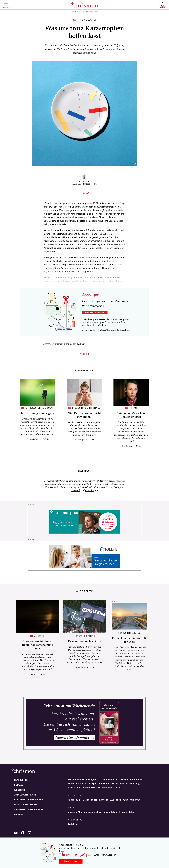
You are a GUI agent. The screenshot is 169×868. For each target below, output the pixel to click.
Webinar (19, 790)
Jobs (132, 812)
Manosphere (40, 636)
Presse (123, 812)
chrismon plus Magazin (29, 810)
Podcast (19, 785)
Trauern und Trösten (110, 788)
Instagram (119, 487)
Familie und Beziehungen (82, 780)
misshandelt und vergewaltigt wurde (90, 237)
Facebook (75, 490)
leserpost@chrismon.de (77, 487)
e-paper (19, 815)
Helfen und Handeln (132, 780)
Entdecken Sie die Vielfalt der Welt (129, 640)
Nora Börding (127, 446)
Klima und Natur (77, 784)
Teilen (84, 193)
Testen (142, 5)
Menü (6, 8)
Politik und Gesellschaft (81, 788)
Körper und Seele (99, 784)
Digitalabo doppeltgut (29, 805)
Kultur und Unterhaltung (126, 784)
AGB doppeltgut (119, 800)
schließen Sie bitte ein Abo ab (99, 484)
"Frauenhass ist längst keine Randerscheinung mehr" (38, 645)
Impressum (74, 800)
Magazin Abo (75, 812)
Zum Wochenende (25, 795)
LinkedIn (89, 490)
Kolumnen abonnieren (29, 800)
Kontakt (104, 800)
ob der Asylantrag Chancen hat (105, 214)
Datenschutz (90, 800)
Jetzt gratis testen (71, 861)
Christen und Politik (85, 636)
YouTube (16, 833)
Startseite (74, 12)
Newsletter (22, 780)
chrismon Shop (93, 812)
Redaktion (73, 824)
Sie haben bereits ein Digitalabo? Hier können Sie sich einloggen (106, 330)
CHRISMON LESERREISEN (129, 633)
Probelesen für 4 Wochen (95, 312)
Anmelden (162, 5)
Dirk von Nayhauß (80, 440)
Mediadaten (110, 812)
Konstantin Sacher (86, 182)
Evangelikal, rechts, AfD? (85, 641)
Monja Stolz (35, 674)
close (129, 841)
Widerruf (135, 800)
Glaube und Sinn (108, 780)
